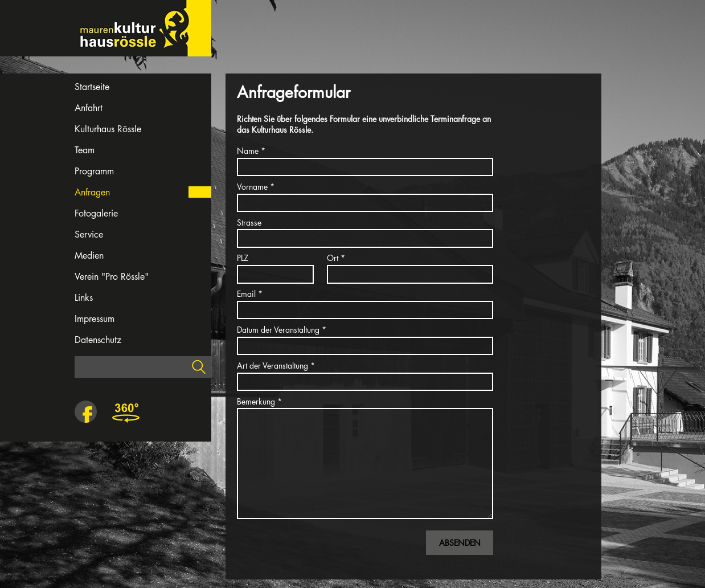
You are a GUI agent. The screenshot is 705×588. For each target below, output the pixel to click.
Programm (94, 171)
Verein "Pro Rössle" (112, 277)
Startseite (92, 87)
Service (89, 234)
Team (85, 150)
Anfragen (92, 192)
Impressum (95, 319)
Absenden (460, 543)
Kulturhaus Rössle (108, 129)
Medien (89, 256)
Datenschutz (98, 340)
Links (84, 298)
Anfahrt (89, 108)
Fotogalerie (96, 213)
